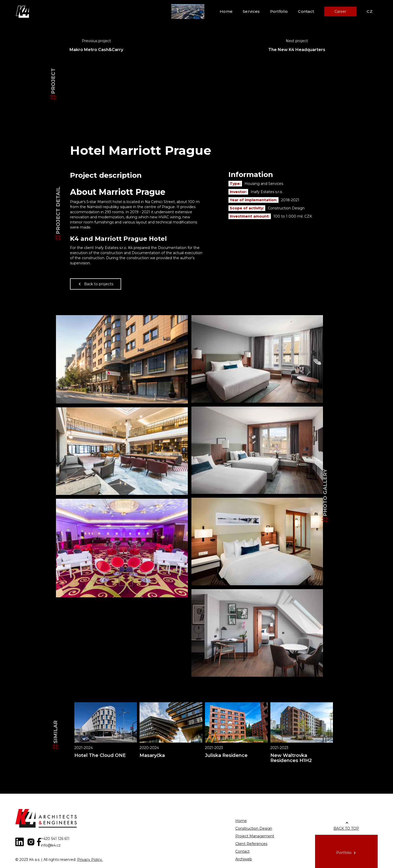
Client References (251, 844)
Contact (306, 11)
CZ (370, 11)
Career (340, 11)
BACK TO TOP (346, 828)
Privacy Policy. (90, 860)
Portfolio (279, 11)
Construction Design (254, 828)
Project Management (255, 836)
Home (226, 11)
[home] (23, 11)
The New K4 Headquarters (297, 50)
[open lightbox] (122, 359)
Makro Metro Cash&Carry (96, 50)
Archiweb (244, 859)
